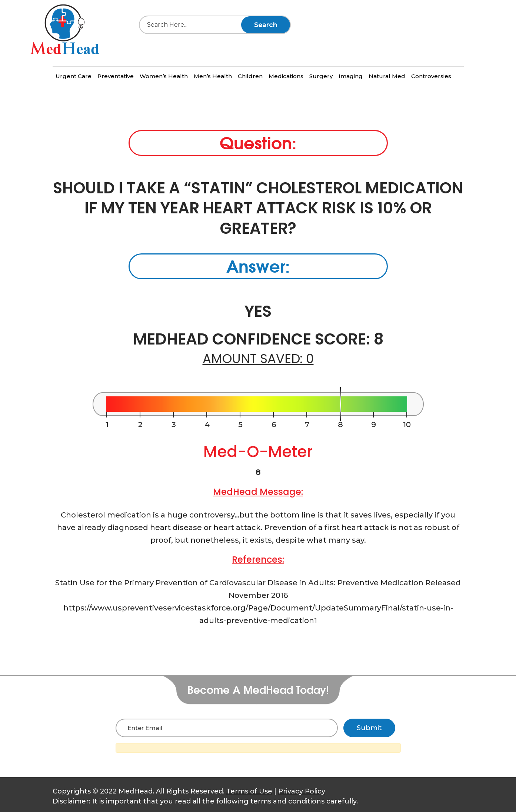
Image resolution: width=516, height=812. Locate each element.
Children (250, 76)
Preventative (116, 76)
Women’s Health (164, 76)
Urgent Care (74, 76)
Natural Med (387, 76)
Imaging (351, 76)
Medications (286, 76)
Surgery (321, 76)
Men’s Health (213, 76)
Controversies (431, 76)
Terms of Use (249, 791)
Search (266, 25)
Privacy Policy (302, 791)
